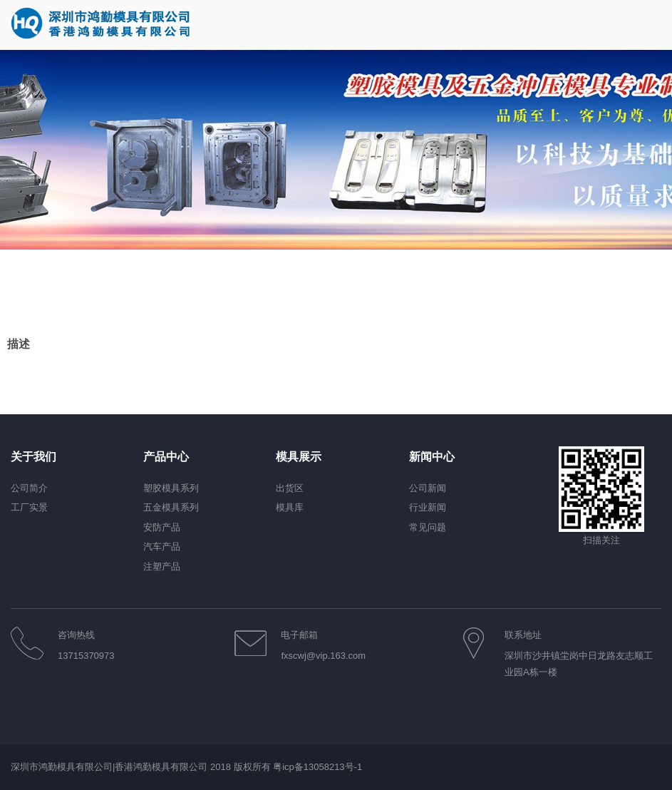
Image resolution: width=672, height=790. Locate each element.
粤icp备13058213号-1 (317, 767)
